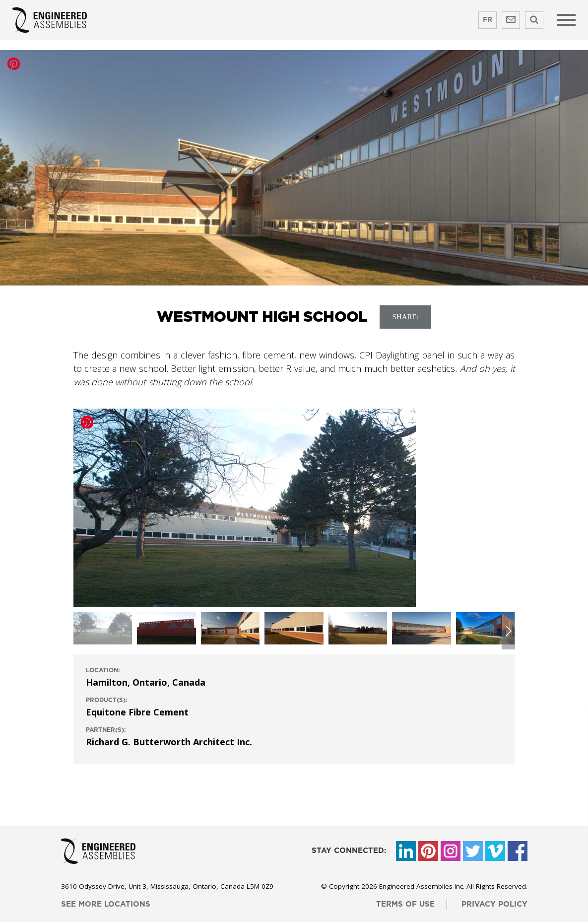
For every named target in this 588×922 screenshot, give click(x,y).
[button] (508, 631)
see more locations (106, 904)
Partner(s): (106, 730)
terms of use (405, 904)
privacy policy (494, 904)
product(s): (107, 700)
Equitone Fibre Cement (137, 712)
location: (103, 670)
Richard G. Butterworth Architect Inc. (169, 742)
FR (488, 20)
